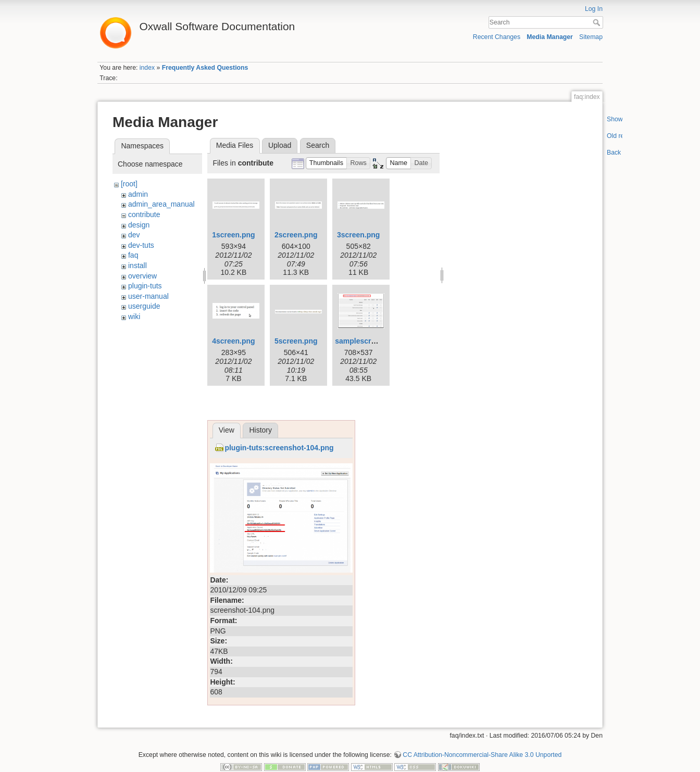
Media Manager (550, 37)
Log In (594, 9)
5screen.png (296, 341)
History (260, 430)
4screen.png (233, 341)
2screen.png (296, 235)
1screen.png (233, 235)
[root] (129, 184)
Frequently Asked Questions (205, 68)
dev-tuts (141, 245)
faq (133, 255)
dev (134, 235)
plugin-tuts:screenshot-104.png (279, 448)
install (137, 265)
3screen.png (358, 235)
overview (142, 276)
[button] (327, 163)
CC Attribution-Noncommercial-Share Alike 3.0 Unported (482, 755)
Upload (280, 145)
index (147, 68)
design (139, 225)
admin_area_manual (161, 204)
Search (598, 22)
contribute (144, 214)
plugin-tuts (145, 286)
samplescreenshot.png (375, 341)
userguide (144, 306)
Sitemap (591, 37)
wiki (134, 317)
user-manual (148, 296)
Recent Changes (497, 37)
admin (138, 194)
